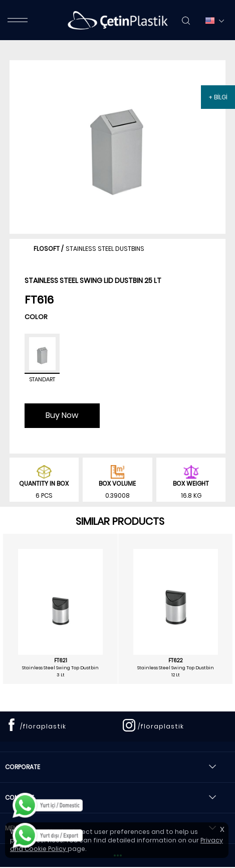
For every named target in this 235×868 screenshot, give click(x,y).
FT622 (176, 661)
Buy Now (62, 415)
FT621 (61, 661)
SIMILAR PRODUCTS (120, 521)
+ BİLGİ (218, 97)
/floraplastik (43, 726)
